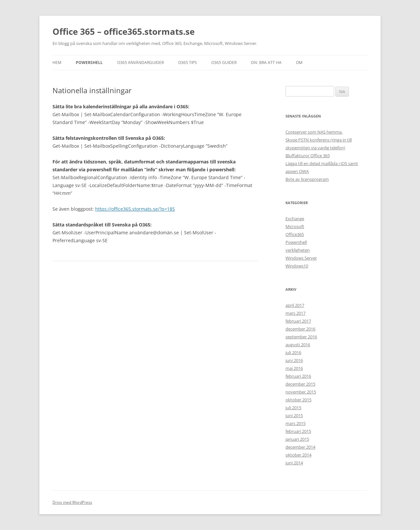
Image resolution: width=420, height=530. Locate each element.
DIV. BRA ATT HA (266, 63)
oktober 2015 (298, 400)
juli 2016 (293, 352)
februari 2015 (298, 431)
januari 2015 (297, 439)
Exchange (295, 219)
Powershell (89, 63)
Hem (57, 63)
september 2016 (301, 337)
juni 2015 (294, 415)
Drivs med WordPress (72, 502)
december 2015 (300, 384)
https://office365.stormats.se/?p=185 (135, 209)
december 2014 (300, 447)
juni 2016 (294, 360)
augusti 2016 (298, 345)
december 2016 (300, 329)
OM (299, 63)
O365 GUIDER (224, 63)
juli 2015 (293, 408)
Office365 (295, 234)
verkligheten (298, 250)
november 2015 (301, 392)
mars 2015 (295, 423)
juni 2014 (294, 463)
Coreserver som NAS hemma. (314, 132)
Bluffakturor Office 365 (308, 156)
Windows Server (301, 258)
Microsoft (295, 226)
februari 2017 (298, 321)
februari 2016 (298, 376)
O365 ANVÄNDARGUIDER (140, 63)
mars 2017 (295, 313)
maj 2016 (294, 368)
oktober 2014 (298, 455)
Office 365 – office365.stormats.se (124, 32)
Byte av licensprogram (307, 179)
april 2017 (295, 305)
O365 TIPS (188, 63)
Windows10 (297, 266)
